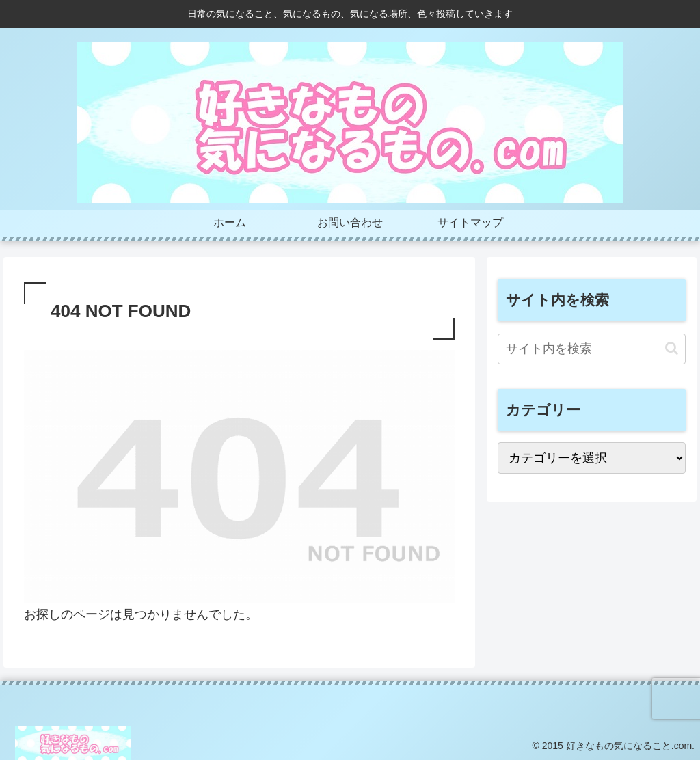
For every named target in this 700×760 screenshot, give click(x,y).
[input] (591, 349)
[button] (672, 348)
